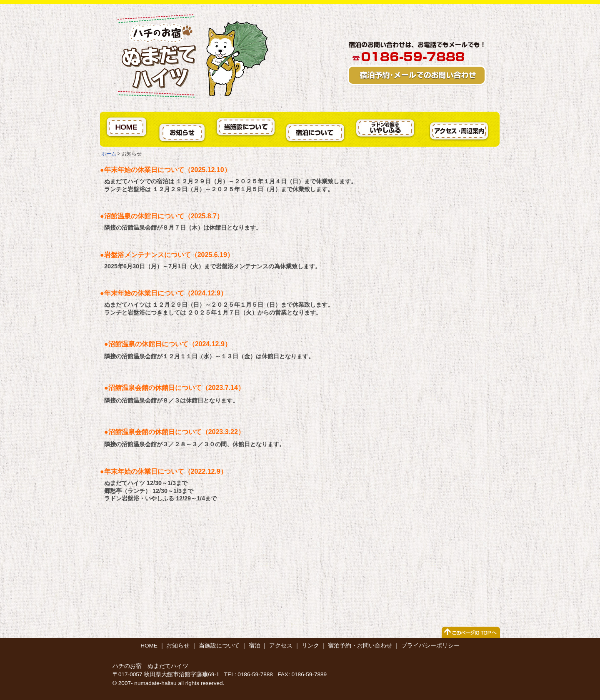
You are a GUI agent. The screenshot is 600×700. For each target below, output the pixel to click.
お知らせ (178, 646)
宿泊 (255, 646)
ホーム (109, 154)
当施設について (219, 646)
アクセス (281, 646)
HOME (149, 646)
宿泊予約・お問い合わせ (360, 646)
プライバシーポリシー (430, 646)
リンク (310, 646)
